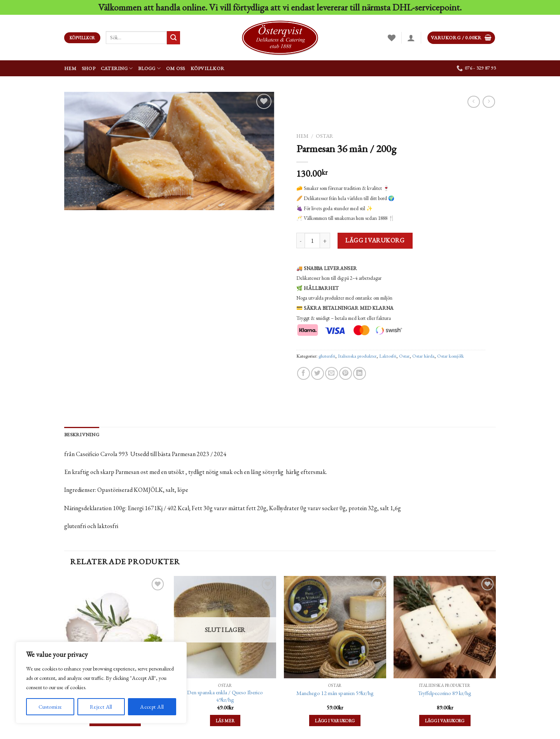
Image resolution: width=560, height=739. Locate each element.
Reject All (101, 707)
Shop (88, 68)
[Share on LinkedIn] (360, 373)
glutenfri (327, 356)
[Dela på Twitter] (318, 373)
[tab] (82, 435)
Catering (117, 68)
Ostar (325, 136)
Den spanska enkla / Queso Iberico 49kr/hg (225, 696)
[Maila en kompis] (332, 373)
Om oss (176, 68)
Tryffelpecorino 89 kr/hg (445, 693)
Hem (70, 68)
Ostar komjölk (451, 356)
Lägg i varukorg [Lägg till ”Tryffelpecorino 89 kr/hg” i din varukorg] (445, 721)
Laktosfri (388, 356)
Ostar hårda (423, 356)
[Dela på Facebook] (304, 373)
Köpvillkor (208, 68)
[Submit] (173, 38)
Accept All (152, 707)
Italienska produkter (357, 356)
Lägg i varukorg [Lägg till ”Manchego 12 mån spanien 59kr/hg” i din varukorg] (335, 721)
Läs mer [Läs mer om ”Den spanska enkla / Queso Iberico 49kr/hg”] (225, 721)
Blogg (149, 68)
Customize (50, 707)
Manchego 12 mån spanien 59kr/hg (335, 693)
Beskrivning (82, 434)
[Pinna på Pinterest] (346, 373)
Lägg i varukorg (375, 240)
